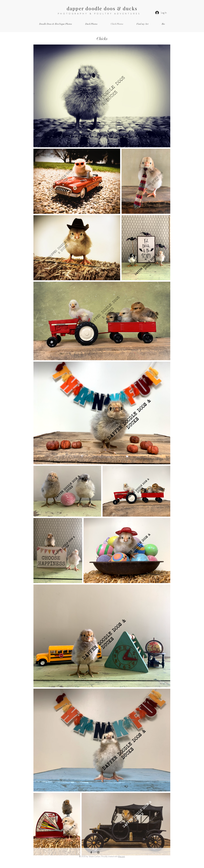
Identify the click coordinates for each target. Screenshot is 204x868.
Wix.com (121, 856)
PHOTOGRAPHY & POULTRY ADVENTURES (99, 14)
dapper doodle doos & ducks (102, 8)
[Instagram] (98, 852)
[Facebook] (91, 852)
